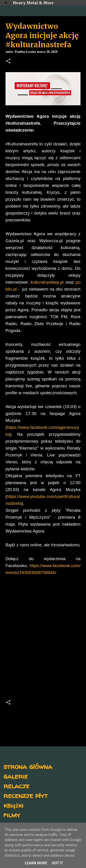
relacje (16, 786)
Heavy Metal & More (33, 3)
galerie (16, 776)
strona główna (28, 766)
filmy (12, 815)
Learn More (36, 863)
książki (13, 805)
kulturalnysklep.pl (47, 282)
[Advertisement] (43, 643)
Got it (57, 863)
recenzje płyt (25, 795)
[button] (8, 62)
